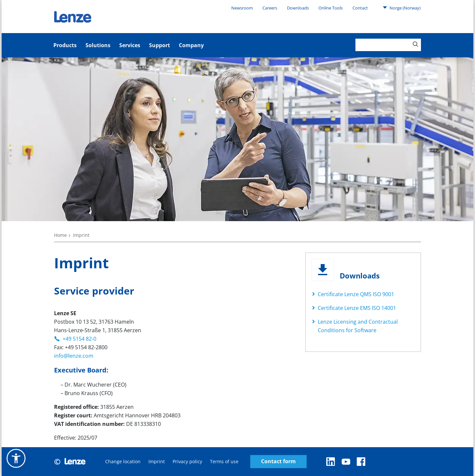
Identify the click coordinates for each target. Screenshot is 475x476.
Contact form (278, 461)
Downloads (298, 8)
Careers (270, 8)
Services (130, 45)
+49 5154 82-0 (79, 339)
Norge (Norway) (402, 8)
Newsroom (242, 8)
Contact (360, 8)
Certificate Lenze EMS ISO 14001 (357, 308)
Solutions (98, 45)
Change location (123, 461)
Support (160, 45)
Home (60, 235)
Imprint (157, 461)
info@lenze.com (74, 356)
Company (191, 45)
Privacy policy (187, 461)
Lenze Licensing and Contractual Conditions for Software (358, 326)
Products (65, 45)
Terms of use (224, 461)
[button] (16, 458)
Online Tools (331, 8)
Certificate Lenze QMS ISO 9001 (356, 294)
